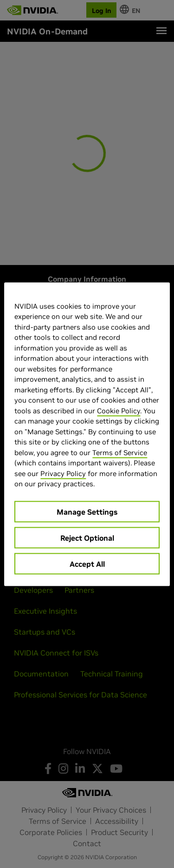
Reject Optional (87, 537)
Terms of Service (120, 452)
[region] (87, 434)
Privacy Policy (63, 473)
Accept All (87, 563)
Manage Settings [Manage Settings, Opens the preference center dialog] (87, 511)
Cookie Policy (119, 410)
